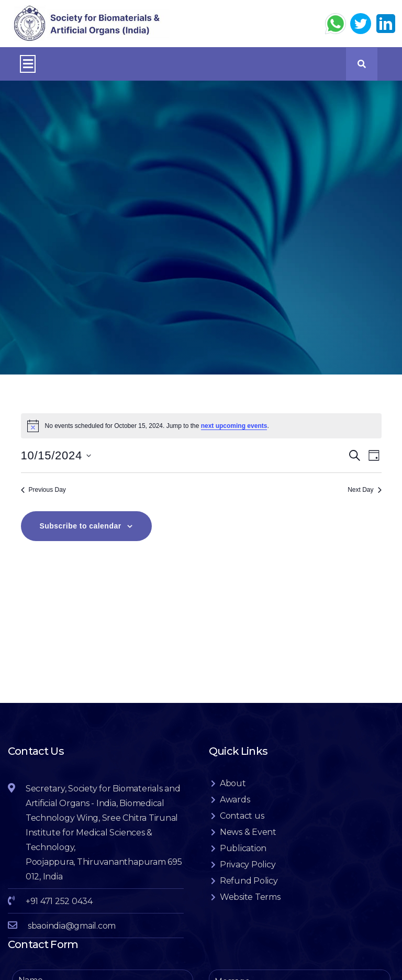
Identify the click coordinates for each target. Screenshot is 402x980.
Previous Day (43, 500)
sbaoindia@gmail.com (72, 936)
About (233, 794)
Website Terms (250, 907)
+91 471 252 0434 (59, 912)
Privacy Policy (248, 875)
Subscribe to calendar (81, 536)
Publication (243, 859)
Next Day (364, 500)
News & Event (248, 843)
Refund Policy (249, 891)
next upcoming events (234, 436)
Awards (235, 810)
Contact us (242, 826)
